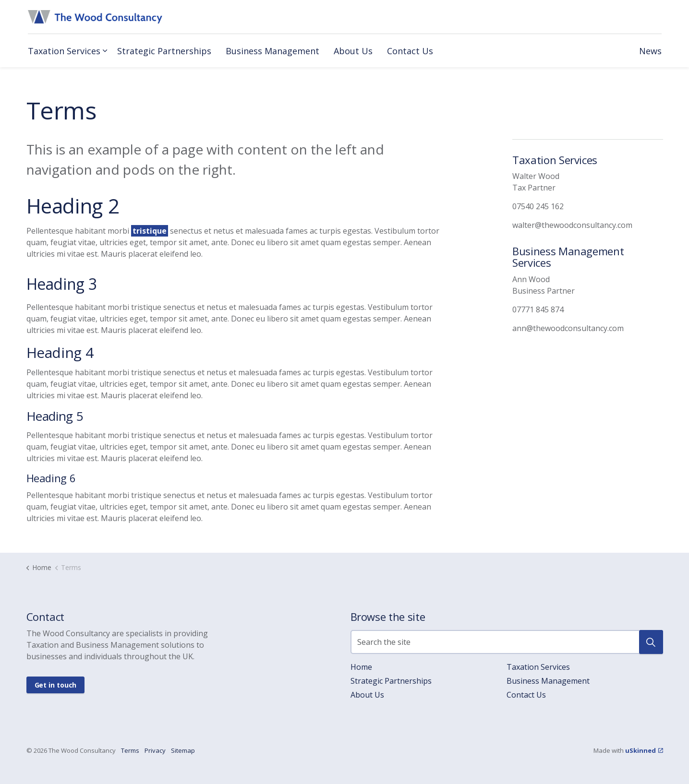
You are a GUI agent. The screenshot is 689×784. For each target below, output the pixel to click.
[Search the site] (507, 642)
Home (361, 667)
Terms (130, 750)
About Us (353, 51)
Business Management (272, 51)
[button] (651, 642)
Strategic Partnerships (164, 51)
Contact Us (410, 51)
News (650, 51)
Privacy (155, 750)
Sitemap (183, 750)
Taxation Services (64, 51)
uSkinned (644, 750)
